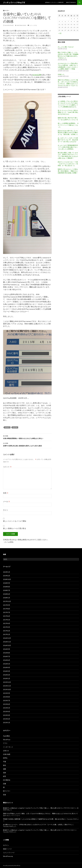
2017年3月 (7, 627)
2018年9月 (7, 583)
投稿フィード (7, 849)
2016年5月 (7, 664)
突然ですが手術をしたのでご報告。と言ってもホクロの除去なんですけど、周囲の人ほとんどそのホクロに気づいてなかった (68, 83)
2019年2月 (7, 576)
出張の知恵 (7, 754)
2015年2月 (7, 719)
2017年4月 (7, 623)
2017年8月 (7, 609)
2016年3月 (7, 671)
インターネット (8, 747)
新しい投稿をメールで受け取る (15, 528)
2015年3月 (7, 715)
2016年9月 (7, 649)
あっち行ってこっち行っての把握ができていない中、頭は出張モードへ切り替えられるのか (68, 140)
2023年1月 (7, 572)
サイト (6, 510)
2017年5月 (7, 620)
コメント (7, 467)
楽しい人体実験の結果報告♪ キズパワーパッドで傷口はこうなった (68, 125)
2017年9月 (7, 605)
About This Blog (71, 2)
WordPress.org (8, 856)
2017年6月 (7, 616)
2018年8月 (7, 587)
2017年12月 (7, 601)
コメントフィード (9, 853)
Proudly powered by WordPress (12, 866)
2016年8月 (7, 653)
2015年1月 (7, 723)
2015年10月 (7, 689)
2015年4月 (7, 712)
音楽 (5, 795)
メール (7, 501)
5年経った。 (62, 74)
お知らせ (6, 751)
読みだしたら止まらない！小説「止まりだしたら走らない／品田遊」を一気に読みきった (68, 164)
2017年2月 (7, 631)
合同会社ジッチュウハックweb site (54, 2)
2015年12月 (7, 682)
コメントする (33, 25)
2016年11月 (7, 642)
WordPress (7, 740)
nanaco (7, 427)
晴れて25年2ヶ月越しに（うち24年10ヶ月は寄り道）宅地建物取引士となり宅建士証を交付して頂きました (68, 55)
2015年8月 (7, 697)
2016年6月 (7, 660)
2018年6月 (7, 594)
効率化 (5, 758)
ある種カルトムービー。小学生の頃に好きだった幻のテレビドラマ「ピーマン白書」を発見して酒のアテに (38, 825)
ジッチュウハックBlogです (14, 2)
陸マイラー (6, 11)
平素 (5, 762)
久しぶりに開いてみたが (66, 47)
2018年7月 (7, 590)
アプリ (5, 743)
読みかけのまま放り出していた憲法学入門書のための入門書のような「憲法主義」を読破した (68, 132)
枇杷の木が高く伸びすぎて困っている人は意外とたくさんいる (68, 119)
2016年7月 (7, 656)
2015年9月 (7, 693)
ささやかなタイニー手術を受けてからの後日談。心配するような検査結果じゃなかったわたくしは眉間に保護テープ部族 (68, 66)
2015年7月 (7, 700)
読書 (5, 784)
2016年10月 (7, 645)
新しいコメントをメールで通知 (15, 521)
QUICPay (15, 427)
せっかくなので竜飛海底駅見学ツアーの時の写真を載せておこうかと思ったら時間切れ (68, 147)
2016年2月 (7, 675)
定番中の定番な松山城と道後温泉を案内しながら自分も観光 (27, 444)
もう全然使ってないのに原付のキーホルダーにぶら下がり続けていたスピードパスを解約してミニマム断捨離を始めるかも (68, 104)
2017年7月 (7, 612)
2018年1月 (7, 598)
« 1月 (60, 33)
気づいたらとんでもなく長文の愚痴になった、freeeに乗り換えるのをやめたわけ (68, 112)
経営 (5, 776)
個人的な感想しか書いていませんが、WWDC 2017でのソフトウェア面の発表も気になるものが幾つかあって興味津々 (68, 155)
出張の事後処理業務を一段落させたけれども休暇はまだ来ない (27, 437)
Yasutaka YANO (21, 25)
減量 (5, 769)
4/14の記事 (37, 75)
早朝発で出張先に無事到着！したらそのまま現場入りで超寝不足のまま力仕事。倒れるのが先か (34, 819)
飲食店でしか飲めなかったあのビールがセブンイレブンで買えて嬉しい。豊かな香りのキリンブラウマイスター (39, 808)
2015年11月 (7, 686)
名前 (6, 493)
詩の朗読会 (7, 780)
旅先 (5, 765)
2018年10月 (7, 579)
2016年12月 (7, 638)
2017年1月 (7, 634)
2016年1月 (7, 678)
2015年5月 (7, 708)
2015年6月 (7, 704)
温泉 (5, 773)
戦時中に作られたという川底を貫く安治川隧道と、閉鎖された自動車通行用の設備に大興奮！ (68, 171)
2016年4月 (7, 667)
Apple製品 (6, 736)
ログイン (6, 845)
